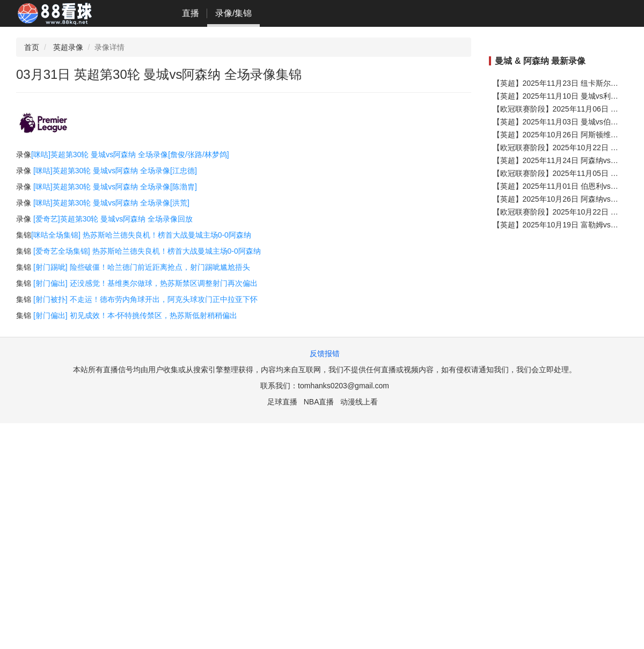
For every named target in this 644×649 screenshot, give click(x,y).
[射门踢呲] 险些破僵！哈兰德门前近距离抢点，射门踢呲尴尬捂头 (142, 267)
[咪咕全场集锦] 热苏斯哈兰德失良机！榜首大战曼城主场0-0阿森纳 (141, 235)
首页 (32, 47)
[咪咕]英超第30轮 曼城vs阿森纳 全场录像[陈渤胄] (115, 187)
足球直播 (282, 402)
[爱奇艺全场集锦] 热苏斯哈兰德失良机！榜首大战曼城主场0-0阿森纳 (147, 251)
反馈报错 (325, 353)
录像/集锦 (233, 13)
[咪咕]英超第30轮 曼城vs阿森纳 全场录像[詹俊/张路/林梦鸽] (130, 154)
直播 (191, 13)
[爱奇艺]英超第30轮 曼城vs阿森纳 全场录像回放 (113, 219)
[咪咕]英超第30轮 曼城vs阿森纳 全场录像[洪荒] (111, 203)
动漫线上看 (359, 402)
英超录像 (68, 47)
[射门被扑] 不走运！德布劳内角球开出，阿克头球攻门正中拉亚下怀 (145, 299)
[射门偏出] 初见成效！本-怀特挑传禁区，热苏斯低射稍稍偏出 (135, 315)
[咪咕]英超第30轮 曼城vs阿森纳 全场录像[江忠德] (115, 171)
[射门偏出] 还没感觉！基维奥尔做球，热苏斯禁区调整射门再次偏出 (145, 283)
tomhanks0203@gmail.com (343, 386)
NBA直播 (319, 402)
